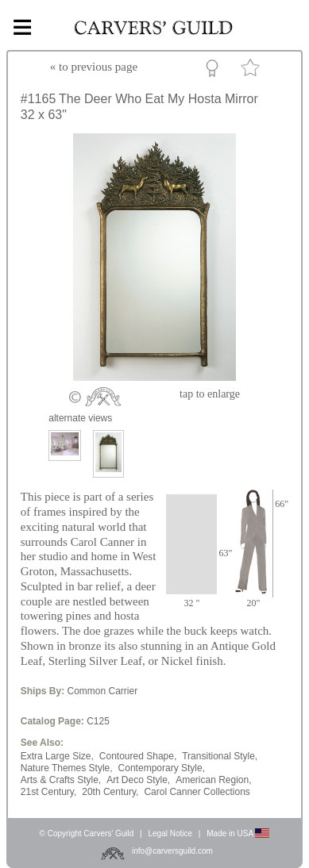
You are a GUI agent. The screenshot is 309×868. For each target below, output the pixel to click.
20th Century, (110, 792)
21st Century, (48, 792)
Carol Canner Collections (197, 792)
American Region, (213, 780)
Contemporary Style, (162, 768)
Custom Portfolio (215, 71)
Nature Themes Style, (67, 768)
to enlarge (210, 394)
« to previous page (94, 67)
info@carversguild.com (172, 851)
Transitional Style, (220, 756)
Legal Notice (170, 833)
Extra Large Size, (57, 756)
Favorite (253, 71)
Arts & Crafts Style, (61, 780)
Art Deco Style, (138, 780)
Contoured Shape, (138, 756)
